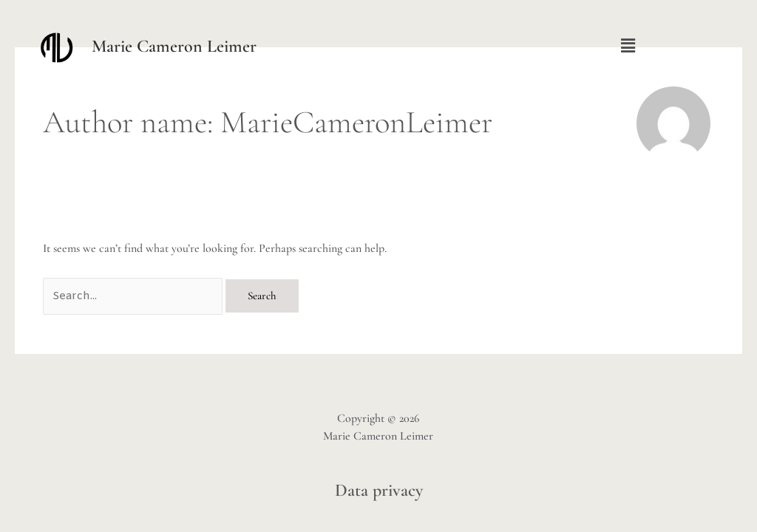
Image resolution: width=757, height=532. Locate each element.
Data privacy (379, 490)
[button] (628, 46)
